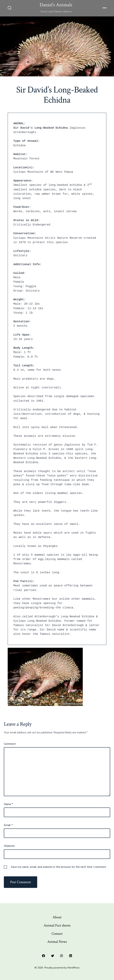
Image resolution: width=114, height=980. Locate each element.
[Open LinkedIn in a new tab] (71, 956)
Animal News (57, 942)
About (57, 917)
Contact (57, 934)
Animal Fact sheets (57, 925)
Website (9, 846)
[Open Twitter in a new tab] (53, 956)
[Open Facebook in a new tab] (43, 956)
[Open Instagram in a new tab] (62, 956)
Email (8, 825)
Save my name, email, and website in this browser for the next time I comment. (59, 867)
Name (8, 804)
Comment (10, 744)
